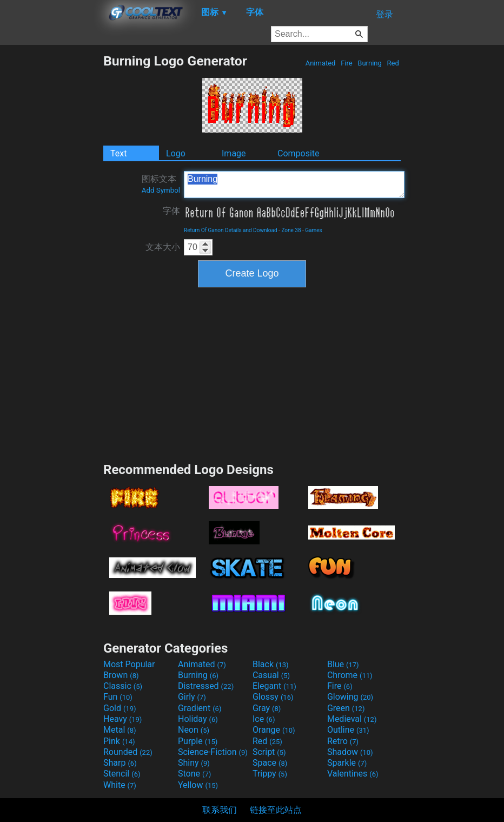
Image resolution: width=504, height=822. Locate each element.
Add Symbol (161, 190)
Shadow (350, 752)
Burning (370, 63)
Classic (123, 686)
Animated (320, 63)
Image (234, 153)
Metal (120, 730)
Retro (343, 741)
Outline (348, 730)
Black (271, 664)
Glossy (273, 697)
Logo (176, 153)
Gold (120, 708)
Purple (198, 741)
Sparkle (347, 763)
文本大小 (163, 247)
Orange (274, 730)
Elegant (274, 686)
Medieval (352, 719)
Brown (121, 675)
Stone (194, 774)
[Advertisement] (51, 215)
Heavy (122, 719)
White (120, 785)
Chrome (350, 675)
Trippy (270, 774)
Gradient (200, 708)
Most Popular (129, 664)
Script (269, 752)
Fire (347, 63)
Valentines (353, 774)
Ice (264, 719)
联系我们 (220, 810)
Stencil (122, 774)
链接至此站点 (276, 810)
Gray (267, 708)
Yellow (198, 785)
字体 (171, 211)
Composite (299, 153)
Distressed (206, 686)
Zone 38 (291, 230)
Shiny (194, 763)
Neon (194, 730)
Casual (271, 675)
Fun (118, 697)
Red (393, 63)
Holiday (198, 719)
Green (346, 708)
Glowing (350, 697)
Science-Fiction (213, 752)
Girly (192, 697)
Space (270, 763)
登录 (384, 14)
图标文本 (161, 184)
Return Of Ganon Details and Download (231, 230)
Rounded (128, 752)
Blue (343, 664)
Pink (119, 741)
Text (118, 153)
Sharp (120, 763)
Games (313, 230)
